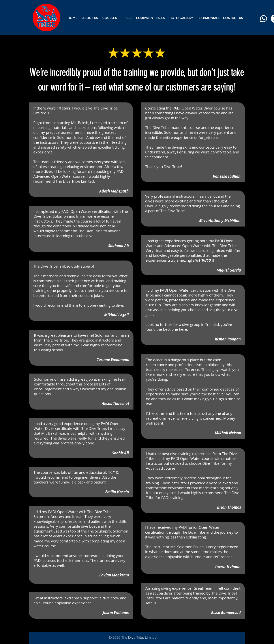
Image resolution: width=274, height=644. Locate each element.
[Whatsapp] (264, 19)
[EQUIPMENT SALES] (151, 18)
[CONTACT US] (233, 18)
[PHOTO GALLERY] (180, 18)
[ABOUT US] (90, 18)
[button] (110, 18)
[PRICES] (127, 18)
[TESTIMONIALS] (208, 18)
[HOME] (73, 18)
